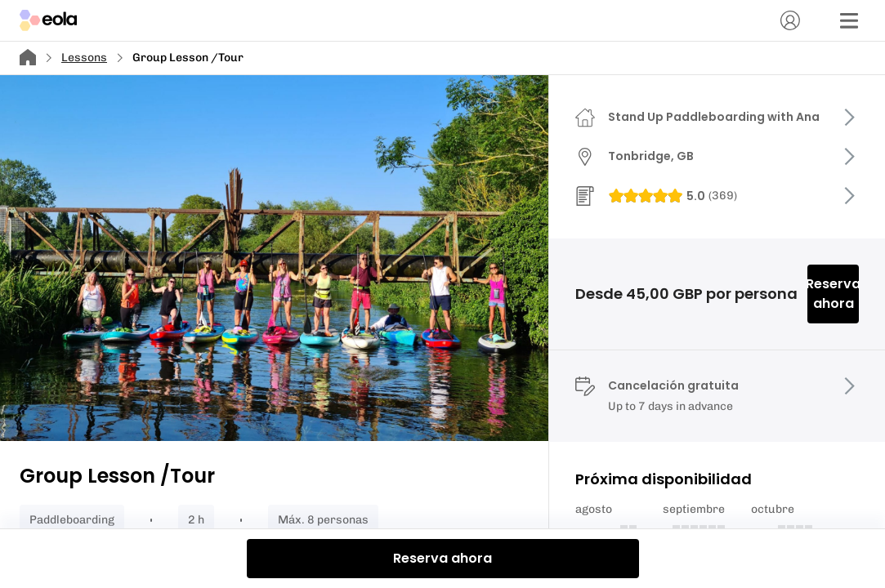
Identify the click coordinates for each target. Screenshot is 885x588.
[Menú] (849, 20)
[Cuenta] (790, 20)
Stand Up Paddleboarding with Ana (714, 117)
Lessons (84, 58)
